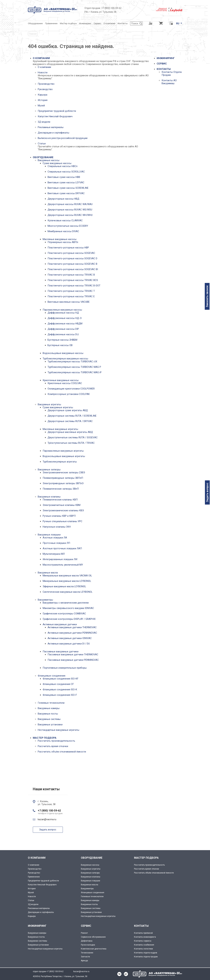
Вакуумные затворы (49, 470)
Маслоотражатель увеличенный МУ (63, 565)
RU (178, 24)
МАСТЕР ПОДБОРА (45, 738)
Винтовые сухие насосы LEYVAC (66, 182)
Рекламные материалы (51, 127)
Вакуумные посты (48, 714)
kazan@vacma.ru (47, 819)
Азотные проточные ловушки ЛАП (62, 548)
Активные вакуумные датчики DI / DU (69, 644)
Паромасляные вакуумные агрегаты (63, 451)
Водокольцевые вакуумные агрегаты (64, 456)
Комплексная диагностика (94, 949)
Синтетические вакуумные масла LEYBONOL (68, 592)
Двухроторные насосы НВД (63, 199)
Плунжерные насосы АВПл (63, 242)
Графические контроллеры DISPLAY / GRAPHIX (69, 619)
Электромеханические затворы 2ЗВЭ (64, 472)
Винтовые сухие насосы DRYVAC (66, 193)
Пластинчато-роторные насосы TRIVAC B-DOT (74, 286)
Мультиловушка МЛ (54, 554)
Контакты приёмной (143, 933)
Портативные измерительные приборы (65, 668)
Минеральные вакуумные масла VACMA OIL (67, 576)
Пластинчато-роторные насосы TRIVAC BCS (73, 280)
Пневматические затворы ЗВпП (61, 489)
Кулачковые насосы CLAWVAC (65, 220)
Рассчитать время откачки (53, 746)
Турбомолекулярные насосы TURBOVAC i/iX (72, 362)
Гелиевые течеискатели (51, 703)
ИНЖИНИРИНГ (166, 58)
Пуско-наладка (88, 945)
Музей (41, 106)
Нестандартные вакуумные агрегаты (58, 730)
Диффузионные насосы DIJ (63, 334)
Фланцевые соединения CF (58, 684)
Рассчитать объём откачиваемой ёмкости (62, 752)
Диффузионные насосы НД (63, 313)
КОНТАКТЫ (164, 69)
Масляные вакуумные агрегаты (60, 429)
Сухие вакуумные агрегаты (58, 407)
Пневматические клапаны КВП (60, 500)
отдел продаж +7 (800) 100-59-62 (48, 971)
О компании (44, 67)
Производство (46, 84)
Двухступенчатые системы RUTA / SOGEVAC (73, 437)
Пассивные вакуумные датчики (61, 652)
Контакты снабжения (144, 945)
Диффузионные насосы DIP (63, 329)
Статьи (42, 144)
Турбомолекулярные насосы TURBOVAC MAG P (74, 367)
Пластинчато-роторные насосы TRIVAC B (71, 275)
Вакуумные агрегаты (49, 404)
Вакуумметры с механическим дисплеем (66, 603)
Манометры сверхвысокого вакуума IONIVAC (68, 608)
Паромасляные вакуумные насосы (62, 310)
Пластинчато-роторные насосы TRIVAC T (71, 291)
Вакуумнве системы (37, 941)
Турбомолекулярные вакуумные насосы (65, 359)
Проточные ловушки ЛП (56, 543)
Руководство (45, 89)
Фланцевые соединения (52, 676)
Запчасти (85, 957)
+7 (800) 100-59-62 (111, 8)
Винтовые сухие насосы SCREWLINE (68, 188)
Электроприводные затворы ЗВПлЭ (63, 483)
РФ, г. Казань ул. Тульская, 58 (100, 12)
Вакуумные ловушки (49, 535)
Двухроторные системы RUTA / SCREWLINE (72, 416)
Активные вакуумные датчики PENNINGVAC (72, 633)
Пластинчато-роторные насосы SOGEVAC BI (73, 269)
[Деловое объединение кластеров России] (139, 10)
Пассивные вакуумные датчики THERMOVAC (73, 654)
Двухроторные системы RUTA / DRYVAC (70, 421)
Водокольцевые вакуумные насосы (63, 353)
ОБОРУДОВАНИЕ (43, 157)
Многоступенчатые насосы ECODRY (68, 226)
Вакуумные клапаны (49, 497)
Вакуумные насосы (49, 160)
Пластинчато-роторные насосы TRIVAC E (71, 296)
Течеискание (87, 953)
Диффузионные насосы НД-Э (65, 318)
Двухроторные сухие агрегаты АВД (68, 410)
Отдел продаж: (93, 8)
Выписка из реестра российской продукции (63, 138)
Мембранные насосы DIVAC (63, 231)
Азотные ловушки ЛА (55, 538)
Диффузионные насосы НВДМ (65, 324)
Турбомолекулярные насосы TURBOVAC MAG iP (75, 372)
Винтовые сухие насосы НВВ (64, 177)
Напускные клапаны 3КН (57, 527)
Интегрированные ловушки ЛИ (60, 559)
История (43, 100)
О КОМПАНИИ (41, 58)
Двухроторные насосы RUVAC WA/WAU (70, 204)
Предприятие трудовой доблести (57, 111)
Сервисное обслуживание (93, 937)
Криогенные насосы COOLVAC (65, 383)
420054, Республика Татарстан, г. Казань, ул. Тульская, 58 (60, 976)
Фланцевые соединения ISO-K (60, 690)
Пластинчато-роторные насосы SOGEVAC (71, 253)
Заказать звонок (207, 296)
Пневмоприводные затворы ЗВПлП (63, 478)
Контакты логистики (143, 949)
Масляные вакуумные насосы (60, 239)
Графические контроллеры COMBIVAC (64, 614)
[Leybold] (169, 10)
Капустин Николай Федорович (55, 116)
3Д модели (44, 122)
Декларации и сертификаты (53, 133)
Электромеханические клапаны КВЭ (63, 510)
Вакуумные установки (50, 725)
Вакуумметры (45, 600)
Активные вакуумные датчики (60, 624)
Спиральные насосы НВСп (63, 166)
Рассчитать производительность (56, 741)
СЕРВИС (162, 64)
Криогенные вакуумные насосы (61, 380)
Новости (43, 73)
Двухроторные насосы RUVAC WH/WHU (70, 215)
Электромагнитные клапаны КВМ (62, 505)
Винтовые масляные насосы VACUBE (69, 302)
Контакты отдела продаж (146, 957)
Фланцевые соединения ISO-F (60, 695)
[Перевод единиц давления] (171, 24)
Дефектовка (87, 941)
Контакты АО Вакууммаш (169, 82)
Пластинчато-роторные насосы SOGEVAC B (72, 264)
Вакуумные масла (48, 573)
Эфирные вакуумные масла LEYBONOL (64, 586)
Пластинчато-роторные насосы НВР (68, 248)
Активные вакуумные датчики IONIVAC (70, 638)
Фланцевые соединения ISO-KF (61, 679)
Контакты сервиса (143, 941)
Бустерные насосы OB (60, 345)
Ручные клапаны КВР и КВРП (59, 516)
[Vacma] (52, 10)
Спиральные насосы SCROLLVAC (66, 172)
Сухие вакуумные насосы (57, 163)
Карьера (42, 95)
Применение (34, 877)
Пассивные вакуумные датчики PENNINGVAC (73, 660)
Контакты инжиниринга (145, 937)
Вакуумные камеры (49, 708)
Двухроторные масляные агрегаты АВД (70, 432)
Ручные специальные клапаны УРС (63, 521)
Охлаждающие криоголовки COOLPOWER (71, 389)
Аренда (84, 961)
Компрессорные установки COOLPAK (69, 394)
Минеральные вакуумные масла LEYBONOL (67, 581)
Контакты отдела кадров (146, 953)
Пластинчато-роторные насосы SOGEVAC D (72, 258)
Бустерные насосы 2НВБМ (62, 340)
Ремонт (84, 933)
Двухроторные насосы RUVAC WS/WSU (70, 210)
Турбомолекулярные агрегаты (60, 462)
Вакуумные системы (49, 719)
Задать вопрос (207, 492)
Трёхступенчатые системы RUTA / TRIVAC (71, 443)
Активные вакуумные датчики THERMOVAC (72, 627)
